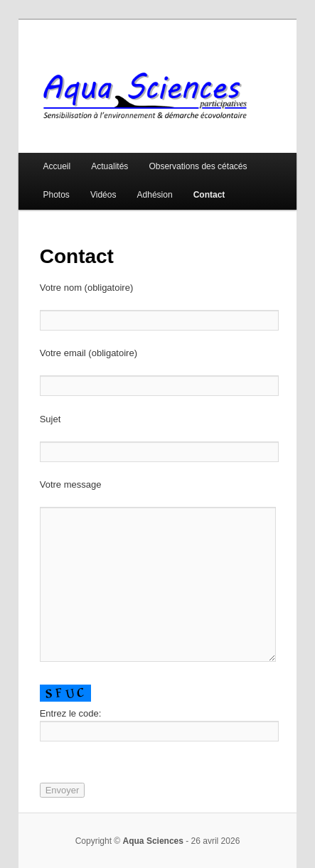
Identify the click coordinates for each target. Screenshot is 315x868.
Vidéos (103, 195)
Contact (209, 195)
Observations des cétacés (198, 166)
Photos (57, 195)
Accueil (57, 166)
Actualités (110, 166)
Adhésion (155, 195)
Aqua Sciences (153, 841)
